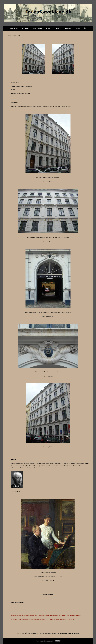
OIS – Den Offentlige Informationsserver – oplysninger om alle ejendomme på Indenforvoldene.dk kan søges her (43, 619)
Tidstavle (68, 28)
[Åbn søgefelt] (85, 28)
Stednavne (58, 28)
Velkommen (14, 28)
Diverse (78, 28)
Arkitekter (25, 28)
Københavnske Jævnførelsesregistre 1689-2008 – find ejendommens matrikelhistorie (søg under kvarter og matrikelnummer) (46, 615)
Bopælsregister (37, 28)
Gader (48, 28)
